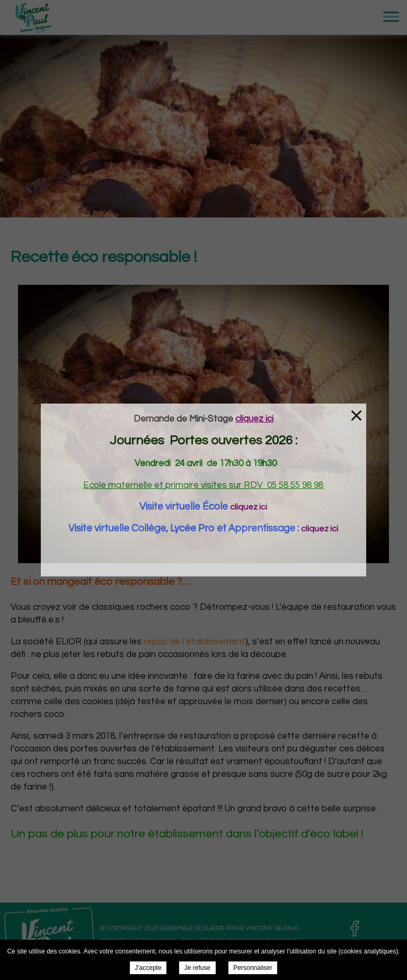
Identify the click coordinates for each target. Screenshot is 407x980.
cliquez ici (249, 507)
